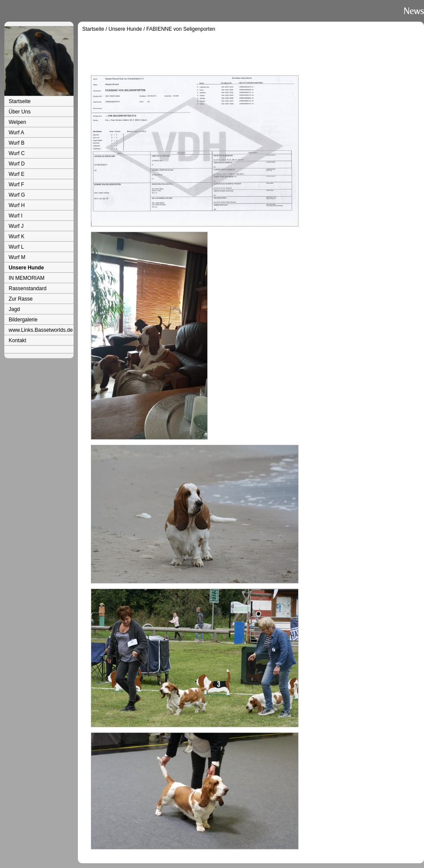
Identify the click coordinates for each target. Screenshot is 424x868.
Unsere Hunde (26, 268)
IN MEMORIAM (27, 278)
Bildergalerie (23, 320)
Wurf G (17, 195)
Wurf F (16, 185)
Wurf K (16, 236)
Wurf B (16, 143)
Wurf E (16, 174)
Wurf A (16, 133)
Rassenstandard (27, 288)
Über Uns (20, 112)
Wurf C (17, 153)
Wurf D (17, 164)
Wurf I (16, 216)
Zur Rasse (21, 299)
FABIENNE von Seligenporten (181, 29)
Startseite (20, 101)
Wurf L (16, 247)
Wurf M (17, 257)
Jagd (14, 309)
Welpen (17, 122)
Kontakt (18, 340)
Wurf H (17, 205)
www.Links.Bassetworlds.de (41, 330)
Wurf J (16, 226)
